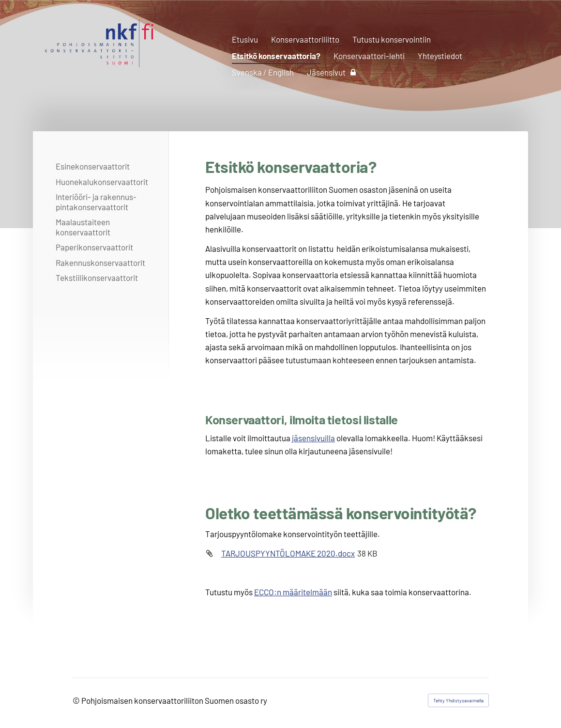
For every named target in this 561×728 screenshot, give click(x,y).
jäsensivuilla (313, 438)
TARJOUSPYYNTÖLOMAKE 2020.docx (288, 553)
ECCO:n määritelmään (293, 592)
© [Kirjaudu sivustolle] (77, 700)
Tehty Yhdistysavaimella (458, 700)
